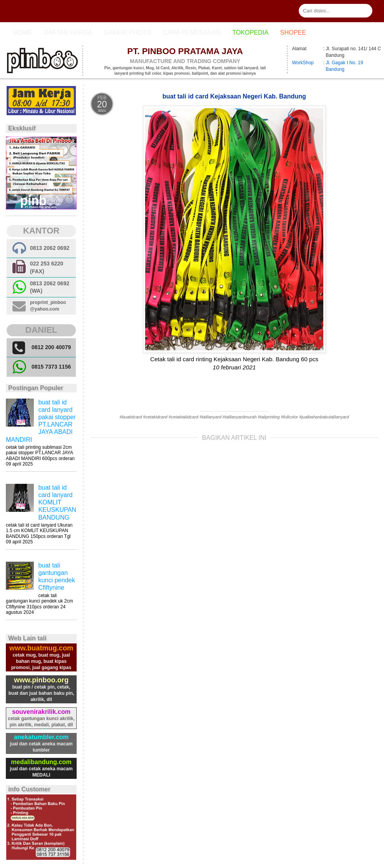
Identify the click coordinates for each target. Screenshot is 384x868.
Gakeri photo (128, 33)
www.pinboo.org (41, 680)
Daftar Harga (68, 33)
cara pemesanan (191, 33)
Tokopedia (250, 33)
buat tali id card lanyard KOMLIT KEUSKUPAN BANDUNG (57, 503)
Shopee (293, 33)
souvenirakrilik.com (41, 712)
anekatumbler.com (41, 737)
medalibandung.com (41, 762)
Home (23, 33)
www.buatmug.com (41, 648)
